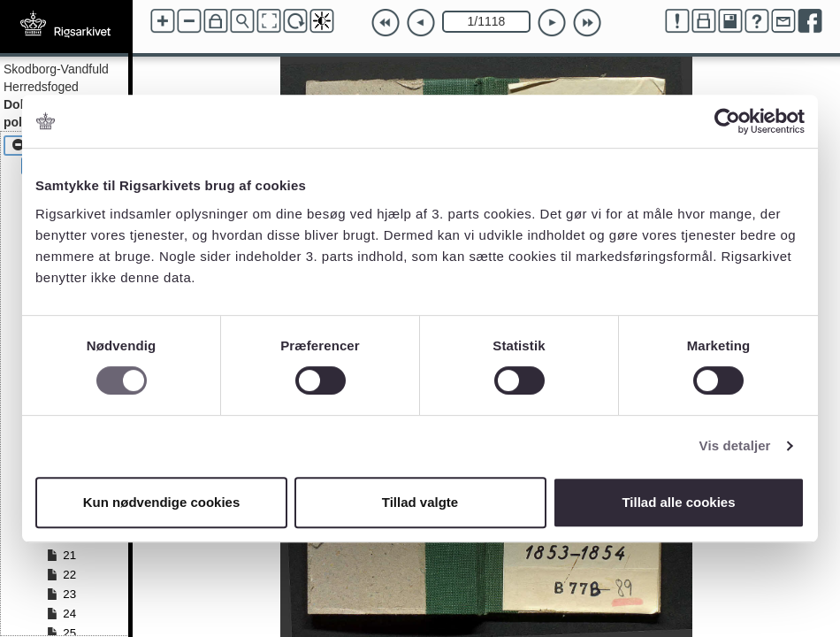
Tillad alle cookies (678, 502)
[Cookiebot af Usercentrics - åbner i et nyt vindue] (727, 121)
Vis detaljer (735, 445)
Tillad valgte (420, 502)
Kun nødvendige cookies (162, 502)
